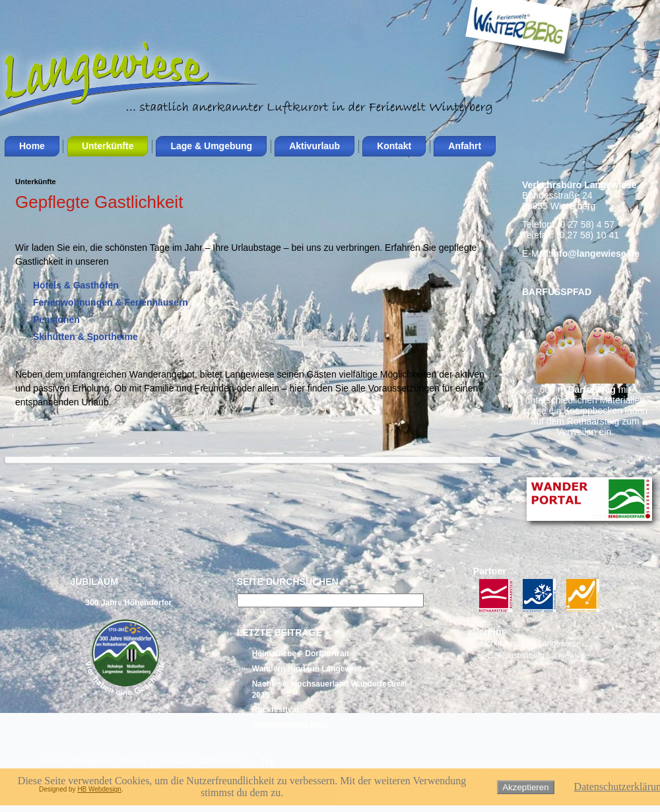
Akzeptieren (525, 787)
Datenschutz (223, 761)
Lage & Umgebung (211, 146)
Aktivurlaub (314, 146)
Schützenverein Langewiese (531, 644)
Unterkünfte (108, 146)
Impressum (174, 761)
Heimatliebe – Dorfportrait (301, 654)
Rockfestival (276, 710)
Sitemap (134, 761)
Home (32, 146)
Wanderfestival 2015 (290, 725)
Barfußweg (591, 389)
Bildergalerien (91, 761)
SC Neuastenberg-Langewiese (536, 656)
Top (268, 761)
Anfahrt (465, 146)
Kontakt (394, 146)
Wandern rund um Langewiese (310, 669)
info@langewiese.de (595, 254)
